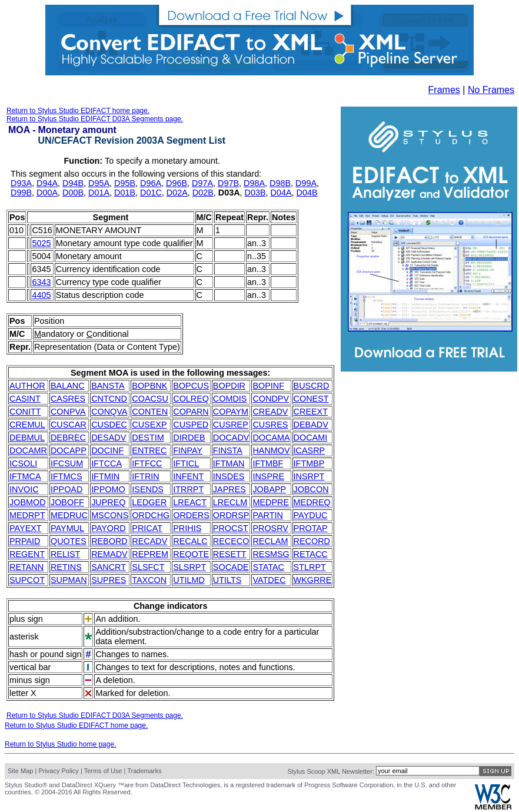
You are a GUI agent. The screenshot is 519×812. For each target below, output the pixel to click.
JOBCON (311, 489)
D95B (125, 183)
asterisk (24, 637)
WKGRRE (313, 580)
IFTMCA (25, 476)
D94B (73, 183)
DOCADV (231, 438)
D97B (228, 183)
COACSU (150, 399)
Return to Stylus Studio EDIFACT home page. (78, 111)
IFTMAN (229, 463)
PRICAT (147, 528)
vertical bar (30, 667)
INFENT (188, 476)
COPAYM (231, 412)
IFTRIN (145, 476)
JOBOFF (67, 502)
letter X (23, 693)
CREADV (270, 412)
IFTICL (186, 463)
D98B (280, 183)
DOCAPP (69, 450)
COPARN (191, 412)
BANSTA (108, 386)
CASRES (68, 399)
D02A (177, 193)
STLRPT (310, 567)
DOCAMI (311, 438)
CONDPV (271, 399)
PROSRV (270, 528)
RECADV (149, 541)
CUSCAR (69, 425)
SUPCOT (27, 580)
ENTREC (149, 450)
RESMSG (271, 554)
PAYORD (109, 528)
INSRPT (309, 476)
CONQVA (109, 412)
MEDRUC (69, 515)
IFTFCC (147, 463)
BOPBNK (149, 386)
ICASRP (310, 450)
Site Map (20, 771)
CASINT (25, 399)
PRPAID (25, 541)
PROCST (231, 528)
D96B (177, 183)
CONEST (311, 399)
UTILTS (227, 580)
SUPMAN (69, 580)
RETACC (311, 554)
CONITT (25, 412)
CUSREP (231, 425)
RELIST (65, 554)
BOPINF (268, 386)
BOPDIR (229, 386)
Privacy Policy (58, 771)
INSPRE (268, 476)
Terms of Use (103, 771)
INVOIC (24, 489)
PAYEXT (26, 528)
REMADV (109, 554)
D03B (255, 193)
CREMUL (27, 425)
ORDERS (191, 515)
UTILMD (189, 580)
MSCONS (110, 515)
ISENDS (148, 489)
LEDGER (149, 502)
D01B (125, 193)
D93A (21, 183)
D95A (99, 183)
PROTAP (311, 528)
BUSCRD (312, 386)
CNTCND (109, 399)
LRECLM (230, 502)
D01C (151, 193)
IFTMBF (268, 463)
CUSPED (191, 425)
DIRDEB (189, 438)
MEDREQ (312, 502)
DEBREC (68, 438)
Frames (444, 90)
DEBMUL (27, 438)
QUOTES (69, 541)
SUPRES (109, 580)
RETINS (66, 567)
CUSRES (270, 425)
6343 (41, 282)
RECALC (190, 541)
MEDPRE (271, 502)
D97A (202, 183)
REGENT (27, 554)
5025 (41, 243)
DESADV (109, 438)
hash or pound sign (45, 654)
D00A (47, 193)
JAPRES (229, 489)
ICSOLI (23, 463)
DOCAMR (28, 450)
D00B (73, 193)
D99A (306, 183)
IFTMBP (309, 463)
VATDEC (269, 580)
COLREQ (191, 399)
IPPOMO (108, 489)
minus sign (30, 680)
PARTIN (267, 515)
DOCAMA (271, 438)
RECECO (231, 541)
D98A (254, 183)
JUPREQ (108, 502)
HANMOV (271, 450)
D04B (307, 193)
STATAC (268, 567)
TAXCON (149, 580)
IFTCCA (107, 463)
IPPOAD (66, 489)
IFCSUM (67, 463)
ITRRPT (188, 489)
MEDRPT (27, 515)
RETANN (26, 567)
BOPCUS (191, 386)
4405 (41, 295)
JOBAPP (269, 489)
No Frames (491, 90)
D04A (281, 193)
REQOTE (191, 554)
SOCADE (231, 567)
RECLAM (270, 541)
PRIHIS (187, 528)
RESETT (230, 554)
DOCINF (107, 450)
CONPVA (68, 412)
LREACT (190, 502)
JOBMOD (28, 502)
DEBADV (311, 425)
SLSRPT (189, 567)
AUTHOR (27, 386)
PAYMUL (67, 528)
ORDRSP (231, 515)
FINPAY (188, 450)
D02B (203, 193)
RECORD (312, 541)
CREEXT (311, 412)
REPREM (150, 554)
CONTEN (150, 412)
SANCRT (109, 567)
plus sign (26, 619)
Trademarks (144, 771)
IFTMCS (66, 476)
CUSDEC (109, 425)
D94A (47, 183)
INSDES (229, 476)
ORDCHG (151, 515)
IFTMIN (105, 476)
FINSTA (228, 450)
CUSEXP (149, 425)
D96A (151, 183)
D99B (21, 193)
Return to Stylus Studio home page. (60, 744)
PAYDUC (311, 515)
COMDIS (230, 399)
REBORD (109, 541)
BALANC (68, 386)
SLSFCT (148, 567)
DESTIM (148, 438)
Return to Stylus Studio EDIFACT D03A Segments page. (95, 119)
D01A (99, 193)
